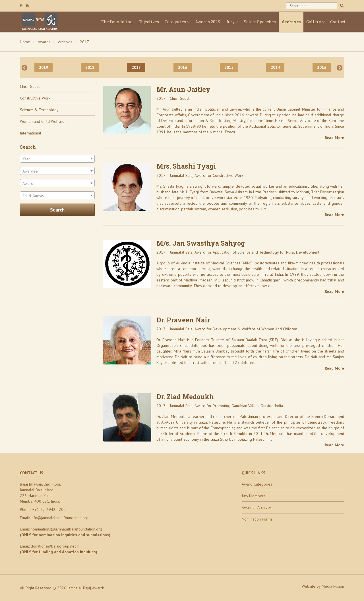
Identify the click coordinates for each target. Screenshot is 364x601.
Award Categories (257, 484)
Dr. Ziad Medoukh (185, 397)
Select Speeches (260, 22)
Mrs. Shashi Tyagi (186, 166)
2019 (44, 67)
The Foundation (117, 22)
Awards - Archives (257, 507)
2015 (229, 67)
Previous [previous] (24, 67)
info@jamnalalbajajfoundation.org (60, 518)
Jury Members (254, 496)
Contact (338, 22)
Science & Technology (39, 110)
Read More (334, 138)
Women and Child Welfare (42, 121)
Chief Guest (30, 86)
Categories (177, 22)
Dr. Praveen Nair (183, 320)
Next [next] (340, 67)
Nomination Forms (257, 519)
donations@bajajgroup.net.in (55, 546)
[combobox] (57, 159)
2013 (322, 67)
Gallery (315, 22)
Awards (44, 42)
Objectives (149, 22)
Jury (232, 22)
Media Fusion (333, 586)
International (31, 133)
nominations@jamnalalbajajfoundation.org (66, 529)
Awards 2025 (207, 22)
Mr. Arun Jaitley (183, 89)
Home (25, 42)
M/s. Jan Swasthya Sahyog (201, 243)
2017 (84, 42)
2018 (90, 67)
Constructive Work (35, 98)
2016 (183, 67)
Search (57, 210)
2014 (275, 67)
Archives (291, 22)
